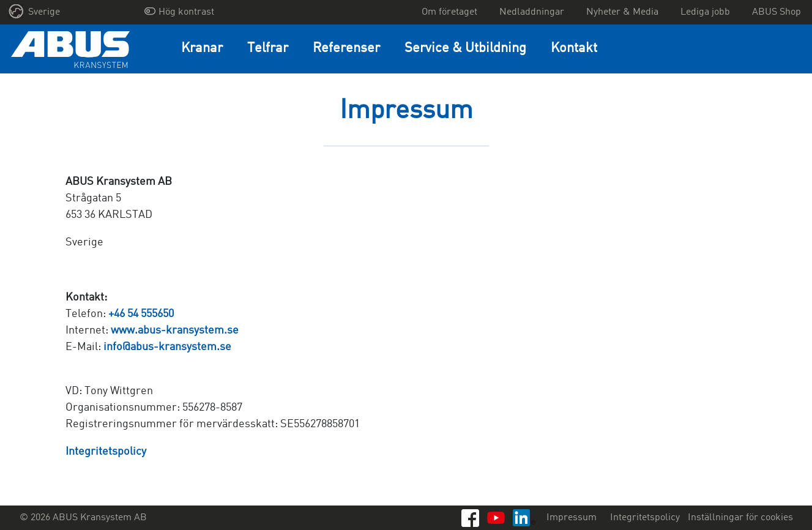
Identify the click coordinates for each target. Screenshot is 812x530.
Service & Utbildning (465, 49)
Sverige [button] (35, 11)
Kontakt (574, 49)
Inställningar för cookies (740, 518)
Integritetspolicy (106, 452)
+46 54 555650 (141, 314)
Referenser (346, 49)
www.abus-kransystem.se (175, 330)
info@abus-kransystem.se (167, 347)
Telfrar (268, 49)
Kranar (202, 49)
